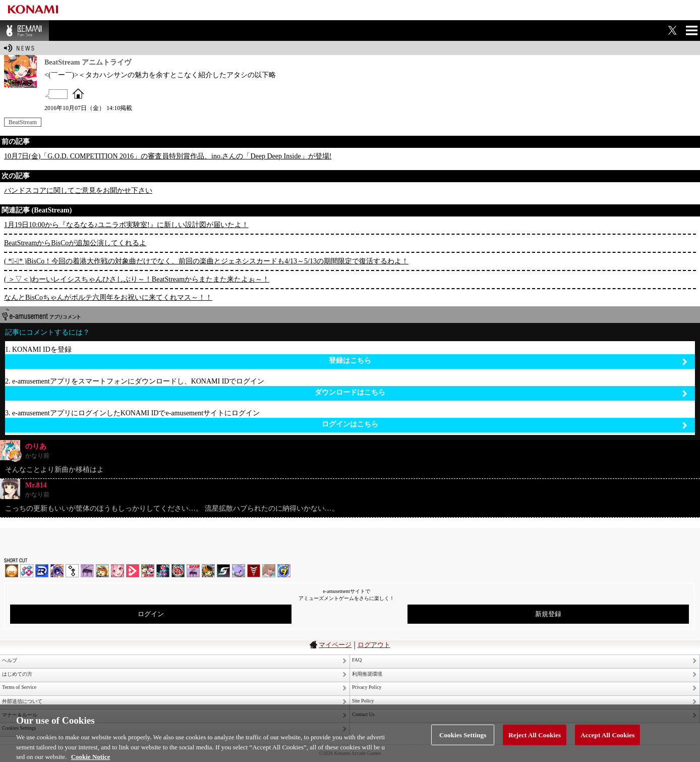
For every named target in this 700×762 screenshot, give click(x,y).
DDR (27, 571)
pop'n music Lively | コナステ (208, 571)
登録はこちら (508, 361)
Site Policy (363, 701)
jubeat (72, 571)
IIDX (12, 571)
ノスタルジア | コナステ (193, 571)
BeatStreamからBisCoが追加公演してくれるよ (75, 243)
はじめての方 (17, 674)
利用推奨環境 (367, 674)
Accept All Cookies (607, 739)
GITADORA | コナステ (178, 571)
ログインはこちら (505, 425)
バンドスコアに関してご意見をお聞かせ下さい (78, 190)
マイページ (335, 645)
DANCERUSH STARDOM (42, 571)
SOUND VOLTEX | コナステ (223, 571)
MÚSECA (254, 571)
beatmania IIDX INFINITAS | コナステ (148, 571)
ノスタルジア (87, 571)
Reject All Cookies (535, 739)
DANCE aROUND (133, 571)
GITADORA (57, 571)
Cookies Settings (463, 739)
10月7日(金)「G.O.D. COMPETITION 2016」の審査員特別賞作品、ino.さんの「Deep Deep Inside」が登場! (168, 156)
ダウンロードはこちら (501, 393)
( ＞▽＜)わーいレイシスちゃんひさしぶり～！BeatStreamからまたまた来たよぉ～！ (137, 279)
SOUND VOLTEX (118, 571)
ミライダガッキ (284, 571)
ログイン (151, 614)
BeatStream (23, 122)
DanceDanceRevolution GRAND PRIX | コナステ (163, 571)
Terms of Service (19, 687)
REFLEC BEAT (239, 571)
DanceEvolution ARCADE (269, 571)
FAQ (357, 660)
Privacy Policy (367, 687)
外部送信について (22, 701)
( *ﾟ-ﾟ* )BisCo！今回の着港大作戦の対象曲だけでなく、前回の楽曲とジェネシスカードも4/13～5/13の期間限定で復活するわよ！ (206, 261)
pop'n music (102, 571)
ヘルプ (10, 660)
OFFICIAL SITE (78, 93)
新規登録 (548, 614)
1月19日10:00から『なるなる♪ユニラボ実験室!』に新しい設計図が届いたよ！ (126, 225)
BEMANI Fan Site (24, 31)
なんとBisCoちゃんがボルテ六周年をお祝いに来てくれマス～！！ (108, 297)
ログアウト (374, 645)
